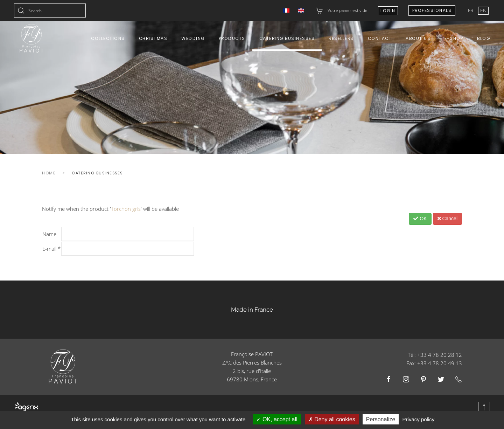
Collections (108, 38)
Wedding (193, 38)
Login (388, 11)
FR (471, 10)
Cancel (447, 219)
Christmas (153, 38)
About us (418, 38)
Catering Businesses (287, 38)
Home (49, 173)
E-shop (454, 38)
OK (420, 219)
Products (232, 38)
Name (49, 234)
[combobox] (50, 11)
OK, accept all (277, 419)
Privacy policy (419, 419)
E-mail (51, 249)
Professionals (432, 10)
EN (483, 10)
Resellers (341, 38)
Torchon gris (126, 209)
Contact (380, 38)
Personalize (381, 419)
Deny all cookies (332, 419)
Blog (484, 38)
